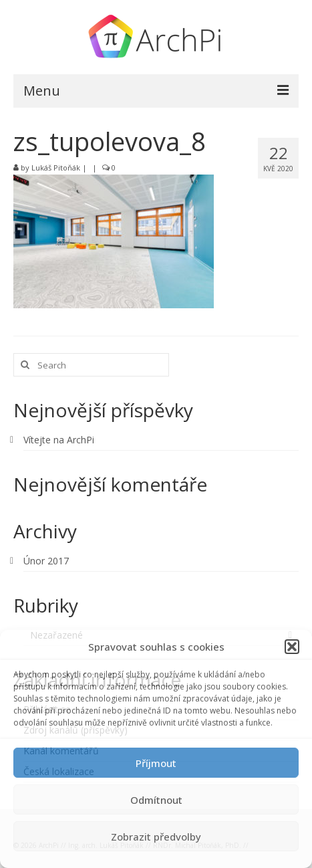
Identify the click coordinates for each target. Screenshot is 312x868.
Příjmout (156, 763)
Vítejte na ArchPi (59, 440)
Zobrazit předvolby (156, 837)
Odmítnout (156, 800)
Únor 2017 (46, 561)
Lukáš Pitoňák (56, 168)
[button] (292, 647)
